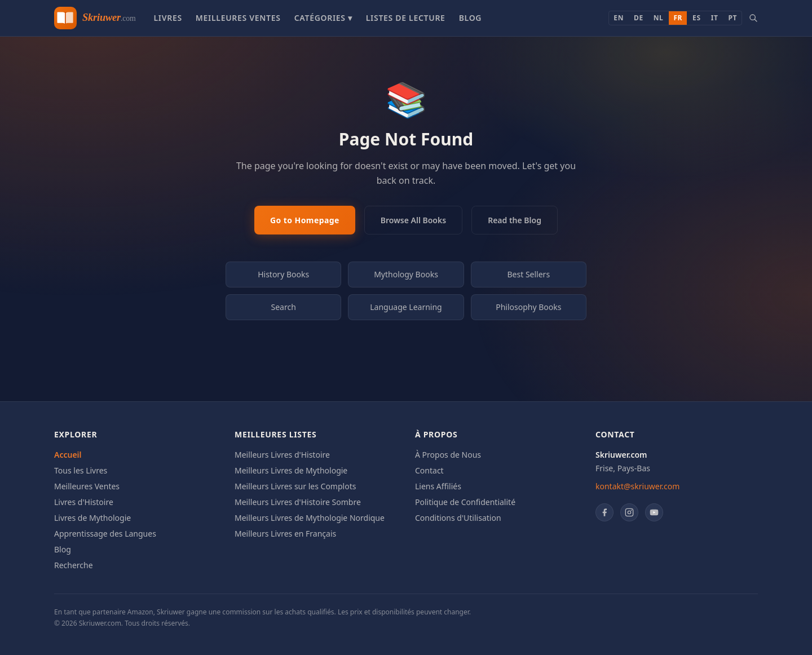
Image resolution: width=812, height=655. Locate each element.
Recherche (74, 565)
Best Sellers (529, 274)
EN (619, 18)
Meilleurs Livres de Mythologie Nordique (310, 518)
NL (659, 18)
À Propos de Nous (448, 455)
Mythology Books (406, 274)
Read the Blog (515, 220)
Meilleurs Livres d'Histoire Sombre (298, 502)
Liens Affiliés (438, 486)
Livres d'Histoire (84, 502)
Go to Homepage (305, 220)
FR (678, 18)
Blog (471, 18)
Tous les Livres (81, 470)
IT (715, 18)
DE (639, 18)
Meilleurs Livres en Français (285, 534)
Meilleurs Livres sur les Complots (295, 486)
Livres (167, 18)
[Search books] (753, 18)
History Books (283, 274)
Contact (429, 470)
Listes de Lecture (406, 18)
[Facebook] (604, 512)
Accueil (68, 455)
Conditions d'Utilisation (458, 518)
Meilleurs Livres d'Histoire (282, 455)
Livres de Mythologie (92, 518)
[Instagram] (629, 512)
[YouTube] (654, 512)
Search (284, 307)
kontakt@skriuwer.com (637, 486)
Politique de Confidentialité (465, 502)
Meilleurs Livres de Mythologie (291, 470)
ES (697, 18)
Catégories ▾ (323, 18)
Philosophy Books (528, 307)
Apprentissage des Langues (105, 534)
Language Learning (406, 307)
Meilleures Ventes (238, 18)
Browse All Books (413, 220)
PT (732, 18)
